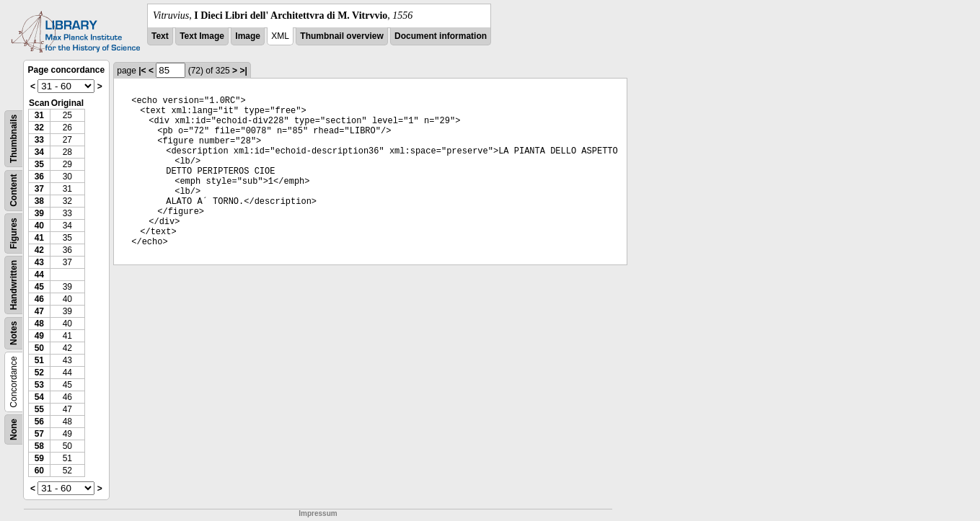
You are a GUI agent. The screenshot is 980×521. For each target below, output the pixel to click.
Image (248, 36)
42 (39, 250)
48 (39, 324)
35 (39, 164)
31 (39, 115)
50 (39, 348)
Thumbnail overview (341, 36)
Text (160, 36)
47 (39, 311)
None (14, 429)
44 (39, 275)
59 (39, 458)
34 (39, 152)
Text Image (202, 36)
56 (39, 422)
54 (39, 397)
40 (39, 226)
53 (39, 385)
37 (39, 189)
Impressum (318, 513)
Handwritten (14, 285)
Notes (14, 333)
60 (39, 471)
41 (39, 238)
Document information (441, 36)
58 (39, 446)
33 (39, 140)
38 (39, 201)
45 (39, 287)
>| (243, 71)
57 (39, 434)
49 (39, 336)
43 (39, 262)
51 (39, 360)
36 (39, 177)
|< (142, 71)
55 (39, 409)
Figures (14, 233)
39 (39, 213)
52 (39, 373)
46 (39, 299)
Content (14, 191)
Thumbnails (14, 139)
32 (39, 128)
